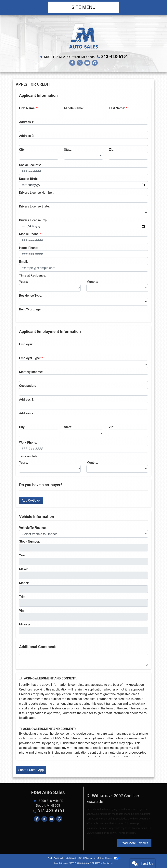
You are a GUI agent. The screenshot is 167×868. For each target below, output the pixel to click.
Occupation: (28, 385)
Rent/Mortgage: (30, 309)
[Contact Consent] (20, 729)
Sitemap (89, 858)
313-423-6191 (115, 57)
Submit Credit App (31, 770)
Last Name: (117, 108)
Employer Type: (30, 358)
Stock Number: (30, 541)
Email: (23, 261)
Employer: (26, 344)
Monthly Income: (31, 372)
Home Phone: (29, 248)
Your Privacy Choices (106, 858)
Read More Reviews (134, 843)
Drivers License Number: (36, 192)
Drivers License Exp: (33, 220)
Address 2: (27, 136)
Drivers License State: (34, 206)
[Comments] (83, 660)
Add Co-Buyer (31, 500)
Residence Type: (31, 295)
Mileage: (25, 624)
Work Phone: (28, 442)
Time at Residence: (33, 275)
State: (68, 149)
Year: (23, 555)
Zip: (112, 149)
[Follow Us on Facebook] (72, 63)
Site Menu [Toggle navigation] (83, 7)
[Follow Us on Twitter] (80, 63)
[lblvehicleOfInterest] (83, 534)
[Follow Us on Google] (95, 63)
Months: (92, 282)
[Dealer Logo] (83, 35)
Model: (24, 583)
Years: (24, 282)
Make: (23, 569)
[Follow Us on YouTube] (87, 63)
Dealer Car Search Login (58, 858)
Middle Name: (74, 108)
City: (22, 149)
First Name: (27, 108)
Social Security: (30, 165)
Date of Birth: (28, 179)
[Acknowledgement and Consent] (20, 678)
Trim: (23, 597)
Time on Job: (28, 456)
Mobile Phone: (29, 234)
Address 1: (27, 122)
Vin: (22, 610)
